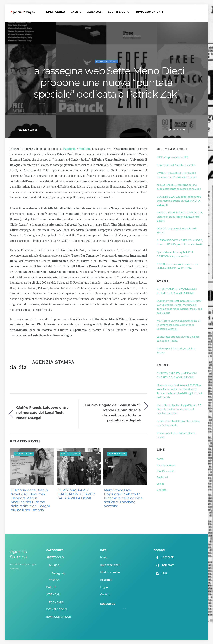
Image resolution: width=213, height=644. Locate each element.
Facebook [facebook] (164, 557)
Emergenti (58, 573)
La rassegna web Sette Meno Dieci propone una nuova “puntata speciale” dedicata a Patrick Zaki (106, 82)
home (160, 459)
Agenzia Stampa (27, 130)
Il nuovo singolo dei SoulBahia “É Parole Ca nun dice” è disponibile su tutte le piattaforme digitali (112, 413)
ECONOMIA (56, 602)
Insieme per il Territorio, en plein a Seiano (176, 350)
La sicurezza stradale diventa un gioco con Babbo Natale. (178, 338)
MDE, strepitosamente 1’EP (173, 157)
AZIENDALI (95, 12)
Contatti (162, 490)
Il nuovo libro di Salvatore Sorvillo (176, 165)
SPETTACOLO (56, 12)
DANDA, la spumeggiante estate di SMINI (177, 230)
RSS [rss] (160, 573)
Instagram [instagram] (164, 565)
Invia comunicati (166, 465)
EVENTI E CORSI (119, 12)
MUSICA (54, 565)
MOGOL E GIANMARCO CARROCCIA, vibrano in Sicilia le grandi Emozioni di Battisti (180, 216)
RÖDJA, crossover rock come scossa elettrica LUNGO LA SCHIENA (177, 266)
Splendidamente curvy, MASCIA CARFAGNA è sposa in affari (175, 254)
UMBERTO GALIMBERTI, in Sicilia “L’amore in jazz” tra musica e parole (177, 175)
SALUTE (76, 12)
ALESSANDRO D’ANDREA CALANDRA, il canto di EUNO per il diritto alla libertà (180, 242)
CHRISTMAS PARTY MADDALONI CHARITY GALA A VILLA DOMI (76, 494)
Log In (160, 483)
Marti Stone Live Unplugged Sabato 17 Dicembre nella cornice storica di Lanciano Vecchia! (123, 498)
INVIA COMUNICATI (150, 12)
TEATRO (54, 580)
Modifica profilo (166, 471)
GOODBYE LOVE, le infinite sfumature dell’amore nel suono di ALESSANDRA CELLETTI (179, 201)
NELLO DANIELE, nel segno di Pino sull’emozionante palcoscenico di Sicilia (179, 187)
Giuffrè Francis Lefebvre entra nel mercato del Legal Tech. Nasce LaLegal (42, 413)
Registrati (162, 477)
